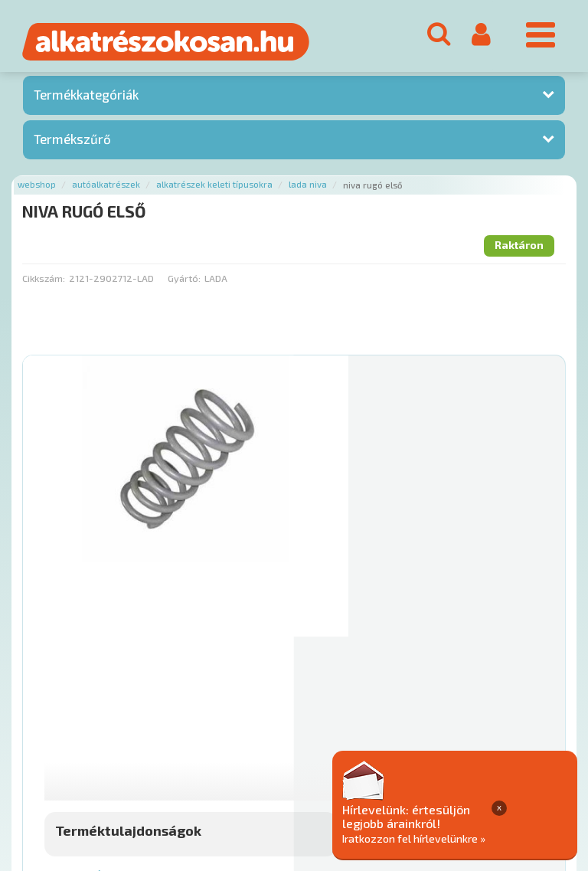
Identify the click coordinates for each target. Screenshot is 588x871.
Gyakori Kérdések (312, 734)
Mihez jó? (346, 599)
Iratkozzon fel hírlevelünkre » (489, 838)
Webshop (37, 189)
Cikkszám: (44, 282)
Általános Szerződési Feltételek (447, 734)
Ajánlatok (46, 734)
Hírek (142, 734)
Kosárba (505, 642)
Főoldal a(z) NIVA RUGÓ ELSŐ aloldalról (116, 686)
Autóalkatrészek (106, 189)
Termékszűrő (72, 142)
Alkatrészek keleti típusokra (214, 189)
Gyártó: (184, 282)
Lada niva (308, 189)
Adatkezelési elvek (70, 750)
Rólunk (100, 734)
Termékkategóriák (86, 99)
